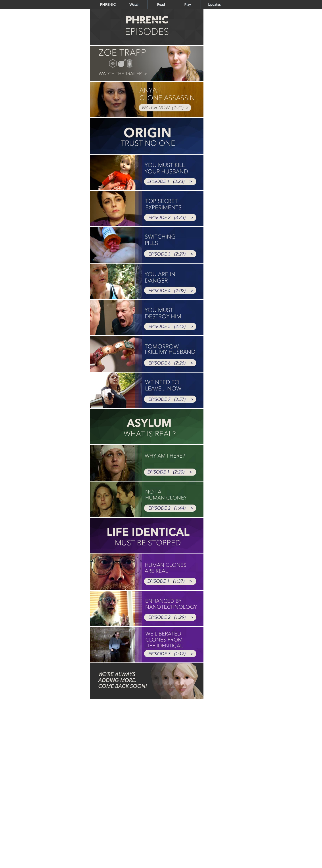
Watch (134, 4)
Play (188, 4)
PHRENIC (108, 4)
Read (161, 4)
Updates (214, 4)
